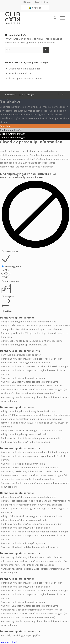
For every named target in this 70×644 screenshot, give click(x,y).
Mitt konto (27, 2)
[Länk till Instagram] (63, 95)
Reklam (9, 311)
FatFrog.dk (30, 95)
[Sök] (54, 18)
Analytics (9, 296)
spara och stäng (8, 642)
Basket (37, 2)
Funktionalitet (12, 282)
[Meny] (61, 18)
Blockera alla (11, 252)
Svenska (35, 8)
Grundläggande (13, 267)
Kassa (46, 2)
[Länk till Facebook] (58, 95)
